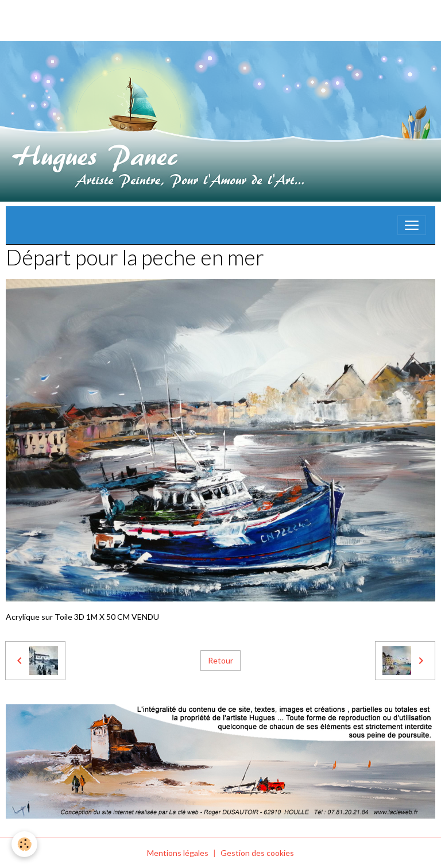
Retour (220, 660)
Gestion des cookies (257, 853)
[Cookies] (24, 844)
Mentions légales (178, 853)
